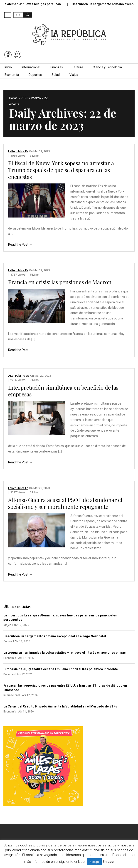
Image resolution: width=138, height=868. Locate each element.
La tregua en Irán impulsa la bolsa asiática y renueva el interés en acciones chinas (65, 653)
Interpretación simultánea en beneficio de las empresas (63, 391)
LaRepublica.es (18, 151)
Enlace (108, 862)
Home (13, 98)
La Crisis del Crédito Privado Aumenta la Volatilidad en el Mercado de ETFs (60, 706)
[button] (8, 15)
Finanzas (56, 67)
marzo (36, 98)
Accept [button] (94, 862)
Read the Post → (20, 245)
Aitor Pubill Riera (19, 376)
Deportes (35, 75)
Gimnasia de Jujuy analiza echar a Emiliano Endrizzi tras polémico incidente (61, 669)
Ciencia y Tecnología (107, 67)
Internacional (31, 67)
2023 (25, 98)
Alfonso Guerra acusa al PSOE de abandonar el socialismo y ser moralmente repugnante (65, 503)
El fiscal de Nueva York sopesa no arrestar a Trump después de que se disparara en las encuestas (61, 170)
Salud (56, 75)
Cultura (78, 67)
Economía (12, 75)
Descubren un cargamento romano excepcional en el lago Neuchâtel (55, 636)
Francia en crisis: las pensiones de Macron (60, 282)
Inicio (8, 67)
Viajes (74, 75)
